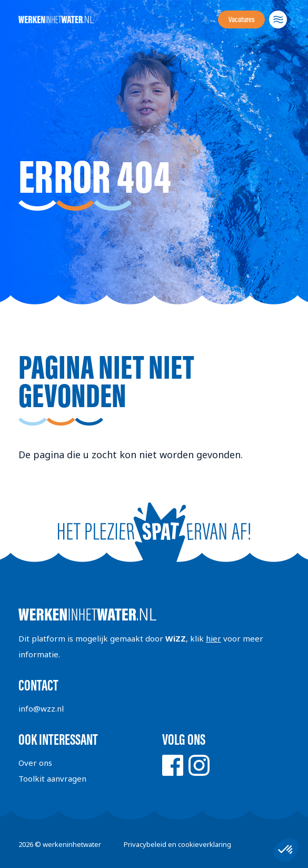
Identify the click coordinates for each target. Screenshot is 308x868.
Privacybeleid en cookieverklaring (177, 844)
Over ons (35, 763)
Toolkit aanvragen (52, 778)
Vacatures (241, 19)
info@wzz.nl (41, 708)
